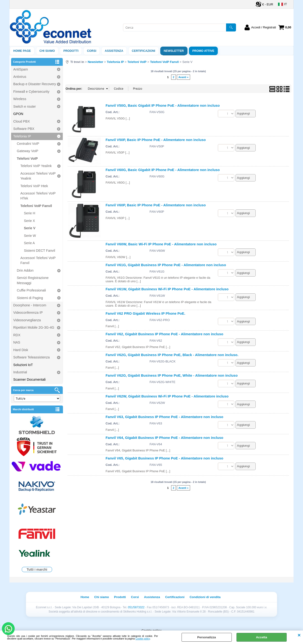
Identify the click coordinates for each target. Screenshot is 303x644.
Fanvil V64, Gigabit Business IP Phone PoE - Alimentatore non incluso (164, 438)
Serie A (29, 243)
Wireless (20, 99)
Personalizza (207, 637)
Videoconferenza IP (28, 313)
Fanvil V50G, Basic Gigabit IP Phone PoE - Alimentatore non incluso (163, 105)
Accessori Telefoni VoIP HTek (38, 196)
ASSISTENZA (114, 51)
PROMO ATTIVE (203, 51)
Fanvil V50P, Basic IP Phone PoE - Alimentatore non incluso (156, 140)
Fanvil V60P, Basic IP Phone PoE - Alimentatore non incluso (156, 205)
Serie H (30, 213)
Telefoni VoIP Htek (34, 186)
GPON (18, 114)
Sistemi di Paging (30, 298)
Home (85, 597)
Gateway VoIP (28, 151)
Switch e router (25, 106)
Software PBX (24, 129)
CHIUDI (299, 635)
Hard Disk (21, 350)
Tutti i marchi (37, 569)
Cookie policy (143, 639)
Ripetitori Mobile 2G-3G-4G (34, 327)
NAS (17, 342)
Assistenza (152, 597)
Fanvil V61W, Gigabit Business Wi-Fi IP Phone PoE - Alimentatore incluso (167, 289)
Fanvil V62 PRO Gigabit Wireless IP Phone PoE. (145, 313)
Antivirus (20, 77)
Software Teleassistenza (31, 357)
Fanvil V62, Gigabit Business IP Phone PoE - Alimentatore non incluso (164, 334)
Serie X (29, 221)
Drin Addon (25, 270)
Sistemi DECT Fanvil (40, 251)
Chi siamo (47, 51)
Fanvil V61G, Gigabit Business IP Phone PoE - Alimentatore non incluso (166, 265)
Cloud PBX (22, 121)
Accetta (261, 637)
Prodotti (71, 51)
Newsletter (174, 51)
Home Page (22, 51)
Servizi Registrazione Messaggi (33, 280)
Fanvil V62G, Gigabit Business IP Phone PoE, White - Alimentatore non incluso (172, 375)
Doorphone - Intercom (30, 305)
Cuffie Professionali (31, 290)
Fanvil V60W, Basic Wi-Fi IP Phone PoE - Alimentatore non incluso (161, 244)
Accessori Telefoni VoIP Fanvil (38, 260)
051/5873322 (136, 607)
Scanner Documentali (29, 379)
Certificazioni (144, 51)
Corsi (91, 51)
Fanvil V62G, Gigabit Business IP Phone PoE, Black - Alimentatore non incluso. (172, 355)
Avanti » (183, 77)
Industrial (20, 372)
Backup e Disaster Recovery (35, 84)
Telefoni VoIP (27, 159)
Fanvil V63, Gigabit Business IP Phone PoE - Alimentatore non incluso (164, 417)
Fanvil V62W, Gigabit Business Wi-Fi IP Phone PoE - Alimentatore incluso (167, 396)
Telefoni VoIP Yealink (36, 166)
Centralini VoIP (28, 144)
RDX (17, 335)
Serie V (30, 228)
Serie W (30, 236)
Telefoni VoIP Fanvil (36, 206)
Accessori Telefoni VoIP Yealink (38, 176)
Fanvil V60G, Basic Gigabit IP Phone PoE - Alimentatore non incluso (163, 170)
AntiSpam (21, 69)
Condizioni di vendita (205, 597)
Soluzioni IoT (23, 365)
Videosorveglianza (27, 320)
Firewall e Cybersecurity (31, 92)
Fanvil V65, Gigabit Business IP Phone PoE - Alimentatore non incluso (164, 458)
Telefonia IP (22, 136)
